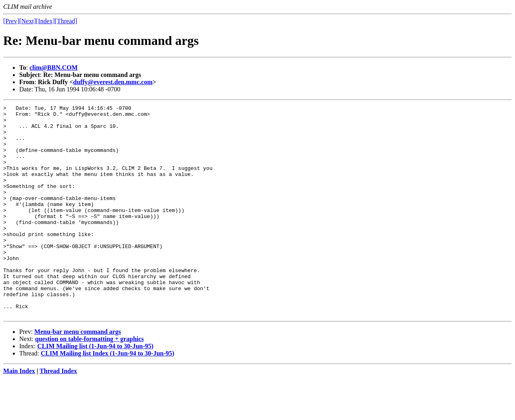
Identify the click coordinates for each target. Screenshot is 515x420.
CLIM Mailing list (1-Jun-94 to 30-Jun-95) (95, 388)
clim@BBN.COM (54, 68)
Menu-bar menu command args (78, 374)
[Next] (28, 21)
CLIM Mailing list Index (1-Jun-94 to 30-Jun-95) (108, 395)
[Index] (45, 21)
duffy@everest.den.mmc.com (113, 82)
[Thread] (66, 21)
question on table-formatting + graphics (90, 381)
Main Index (19, 413)
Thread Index (58, 413)
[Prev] (11, 21)
